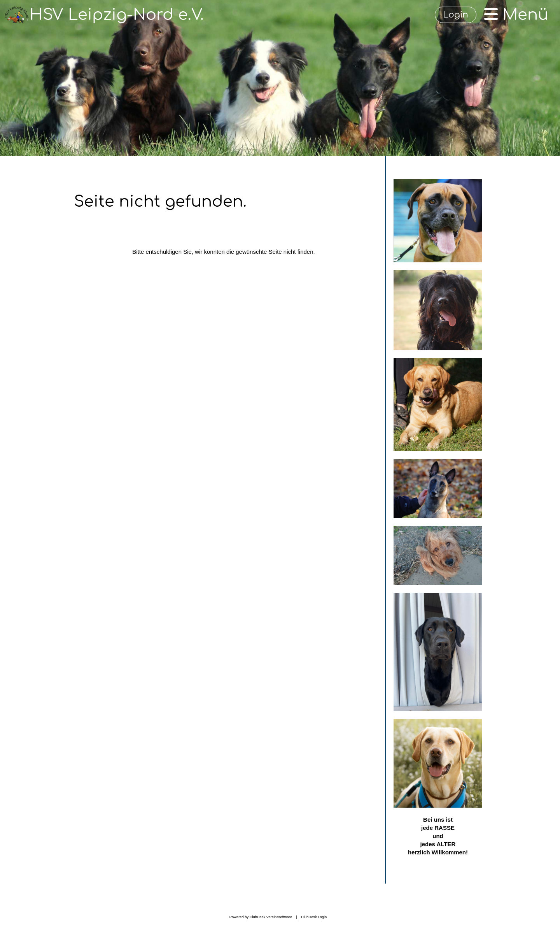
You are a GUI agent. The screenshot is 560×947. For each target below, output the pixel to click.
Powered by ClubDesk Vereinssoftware (261, 917)
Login (456, 15)
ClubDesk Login (314, 917)
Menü (516, 15)
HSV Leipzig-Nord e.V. (117, 15)
